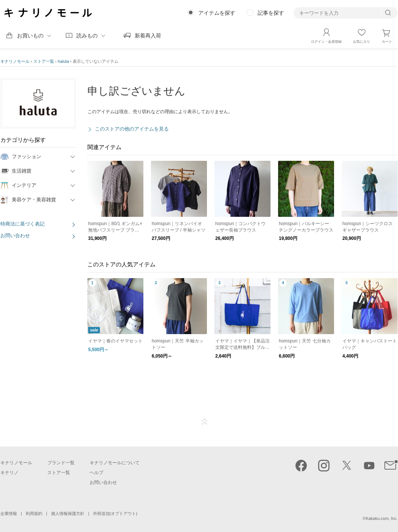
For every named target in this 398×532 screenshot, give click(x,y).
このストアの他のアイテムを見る (132, 129)
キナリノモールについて (115, 463)
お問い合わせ (15, 236)
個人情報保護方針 (68, 513)
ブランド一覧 (61, 463)
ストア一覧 (44, 61)
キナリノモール (15, 61)
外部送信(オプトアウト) (115, 513)
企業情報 (9, 513)
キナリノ (9, 473)
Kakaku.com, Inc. (382, 518)
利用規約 (34, 513)
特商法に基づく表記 (23, 224)
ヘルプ (96, 473)
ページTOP (205, 422)
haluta (64, 61)
